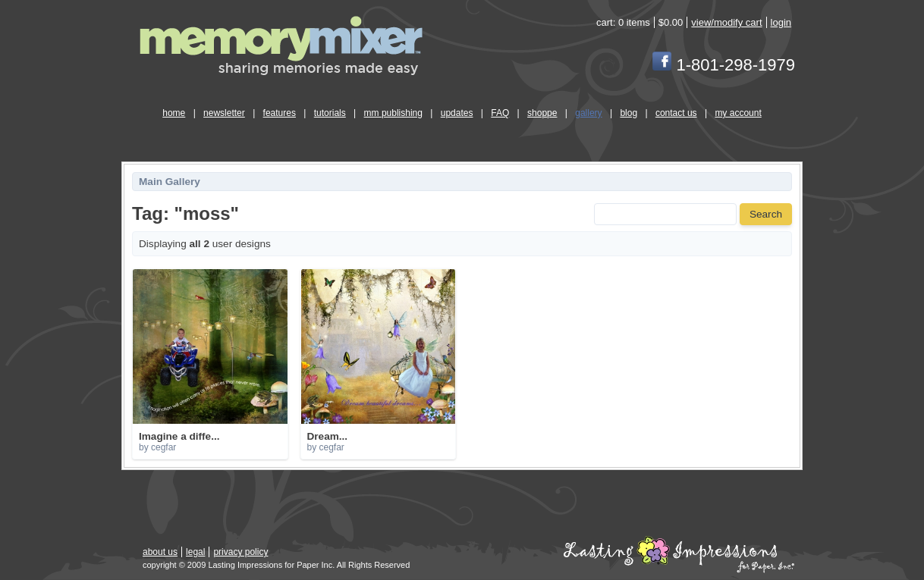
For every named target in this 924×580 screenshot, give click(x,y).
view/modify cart (726, 22)
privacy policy (240, 552)
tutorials (330, 113)
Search (766, 214)
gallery (588, 113)
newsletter (224, 113)
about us (160, 552)
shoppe (542, 113)
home (174, 113)
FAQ (500, 113)
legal (195, 552)
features (280, 113)
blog (629, 113)
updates (457, 113)
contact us (676, 113)
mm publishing (393, 113)
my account (738, 113)
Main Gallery (170, 182)
